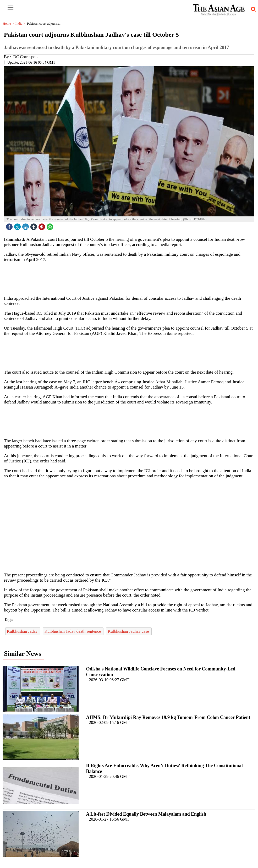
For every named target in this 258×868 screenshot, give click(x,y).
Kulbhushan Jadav (23, 631)
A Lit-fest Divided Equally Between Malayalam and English (146, 814)
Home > (9, 23)
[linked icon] (26, 225)
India (21, 23)
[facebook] (10, 225)
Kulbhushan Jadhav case (129, 631)
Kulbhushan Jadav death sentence (73, 631)
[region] (131, 279)
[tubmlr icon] (34, 225)
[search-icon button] (252, 9)
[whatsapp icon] (51, 225)
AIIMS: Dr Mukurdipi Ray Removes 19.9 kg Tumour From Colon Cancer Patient (168, 717)
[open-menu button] (10, 8)
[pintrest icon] (42, 225)
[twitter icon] (18, 225)
